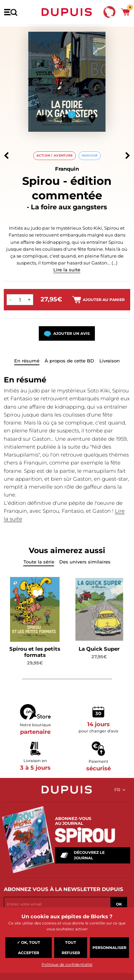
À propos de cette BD (69, 361)
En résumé (27, 361)
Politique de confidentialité (67, 964)
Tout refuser (71, 948)
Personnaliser (109, 948)
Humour (90, 155)
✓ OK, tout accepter (29, 948)
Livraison (110, 361)
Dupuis (67, 12)
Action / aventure (55, 155)
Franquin (67, 169)
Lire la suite (67, 270)
